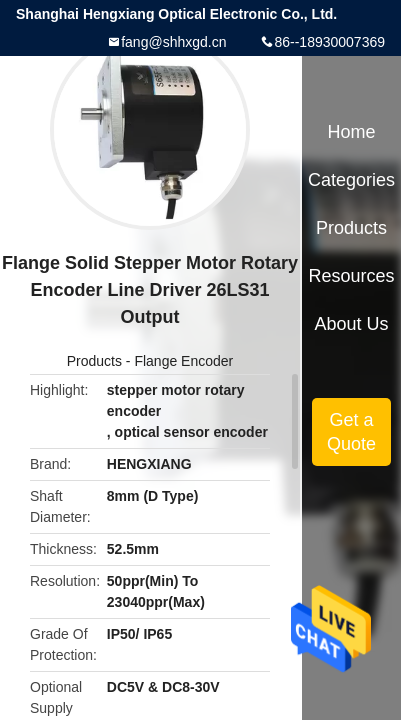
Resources (352, 276)
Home (352, 132)
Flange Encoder (183, 361)
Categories (351, 180)
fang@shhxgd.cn (173, 42)
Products (94, 361)
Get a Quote (351, 432)
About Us (352, 324)
